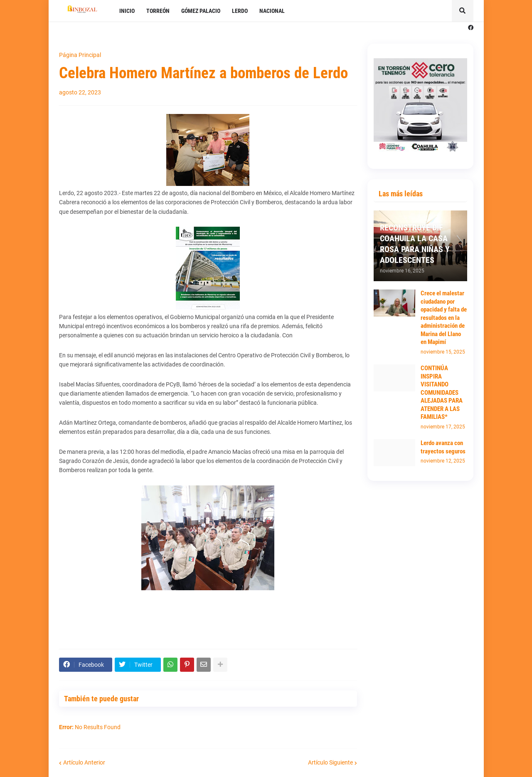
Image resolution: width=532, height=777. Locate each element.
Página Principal (80, 55)
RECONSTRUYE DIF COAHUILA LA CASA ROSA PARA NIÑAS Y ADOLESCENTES (415, 244)
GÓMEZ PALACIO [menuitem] (201, 11)
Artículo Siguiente (330, 762)
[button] (463, 11)
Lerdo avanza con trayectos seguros (443, 447)
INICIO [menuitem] (127, 11)
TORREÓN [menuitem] (158, 11)
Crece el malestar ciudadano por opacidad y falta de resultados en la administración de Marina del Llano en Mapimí (444, 318)
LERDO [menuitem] (240, 11)
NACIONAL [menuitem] (272, 11)
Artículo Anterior (84, 762)
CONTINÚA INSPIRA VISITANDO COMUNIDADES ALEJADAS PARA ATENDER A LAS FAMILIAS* (442, 392)
